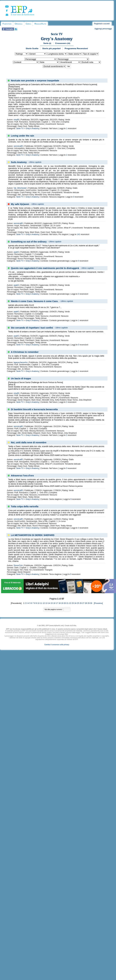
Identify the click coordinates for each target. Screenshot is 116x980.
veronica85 (18, 146)
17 (57, 603)
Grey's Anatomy (57, 39)
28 (86, 603)
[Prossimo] (98, 603)
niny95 (16, 120)
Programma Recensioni (76, 48)
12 (44, 603)
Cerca (28, 24)
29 (88, 603)
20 (65, 603)
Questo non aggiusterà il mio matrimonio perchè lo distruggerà (45, 268)
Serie (47, 43)
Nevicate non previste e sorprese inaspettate (35, 81)
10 (38, 603)
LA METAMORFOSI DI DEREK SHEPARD (33, 535)
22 (70, 603)
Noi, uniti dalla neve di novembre (29, 442)
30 (91, 603)
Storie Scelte (32, 48)
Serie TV (57, 34)
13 (46, 603)
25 (78, 603)
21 (67, 603)
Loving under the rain (22, 136)
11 (41, 603)
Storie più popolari (52, 48)
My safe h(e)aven (20, 204)
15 (52, 603)
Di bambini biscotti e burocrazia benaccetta (34, 409)
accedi (107, 24)
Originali (19, 24)
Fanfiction (7, 24)
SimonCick (18, 565)
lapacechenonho (21, 362)
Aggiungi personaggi (103, 29)
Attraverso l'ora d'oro (22, 476)
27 (83, 603)
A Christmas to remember (25, 352)
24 (75, 603)
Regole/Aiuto (40, 24)
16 (54, 603)
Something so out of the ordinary (29, 242)
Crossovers (63, 43)
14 (49, 603)
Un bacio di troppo (21, 378)
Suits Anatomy (19, 162)
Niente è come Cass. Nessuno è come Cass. (35, 301)
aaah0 (16, 252)
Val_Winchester (20, 188)
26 (81, 603)
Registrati (98, 24)
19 (62, 603)
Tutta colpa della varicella (25, 506)
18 (60, 603)
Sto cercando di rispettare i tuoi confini (32, 328)
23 (73, 603)
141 (79, 234)
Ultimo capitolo (35, 162)
